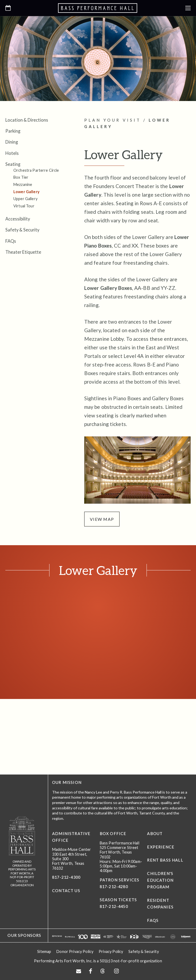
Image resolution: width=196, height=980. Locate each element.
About (155, 834)
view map (102, 519)
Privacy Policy (111, 950)
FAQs (11, 241)
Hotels (12, 153)
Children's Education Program (160, 880)
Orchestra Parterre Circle (36, 170)
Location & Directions (27, 120)
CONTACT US (66, 891)
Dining (12, 142)
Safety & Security (22, 230)
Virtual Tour (24, 206)
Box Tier (21, 177)
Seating (13, 164)
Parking (13, 131)
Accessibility (18, 219)
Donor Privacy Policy (75, 950)
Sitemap (44, 950)
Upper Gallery (25, 199)
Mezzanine (23, 184)
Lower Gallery (26, 192)
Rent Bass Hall (165, 860)
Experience (161, 847)
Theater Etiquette (23, 252)
